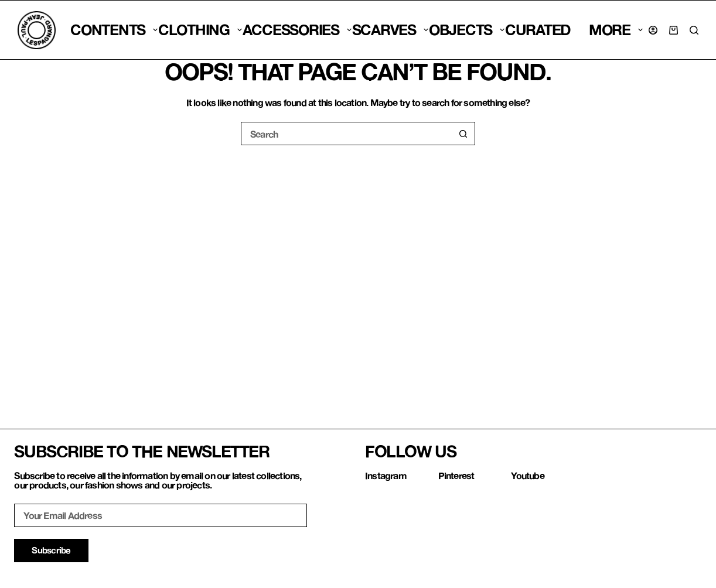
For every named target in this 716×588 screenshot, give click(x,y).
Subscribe (51, 550)
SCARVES (390, 30)
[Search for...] (346, 134)
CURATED (538, 30)
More (616, 30)
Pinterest (456, 475)
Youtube (527, 475)
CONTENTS (114, 30)
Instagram (386, 475)
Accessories (297, 30)
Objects (467, 30)
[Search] (694, 30)
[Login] (653, 30)
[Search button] (463, 134)
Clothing (200, 30)
